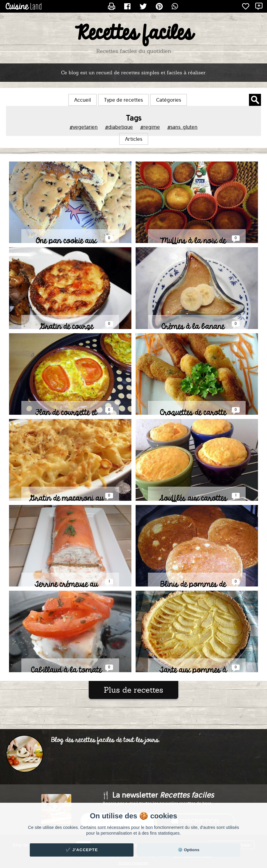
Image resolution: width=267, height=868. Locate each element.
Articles (134, 139)
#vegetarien (84, 127)
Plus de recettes (133, 690)
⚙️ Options (189, 850)
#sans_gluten (182, 127)
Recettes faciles (134, 33)
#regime (150, 127)
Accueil (83, 100)
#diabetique (119, 127)
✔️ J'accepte (82, 850)
